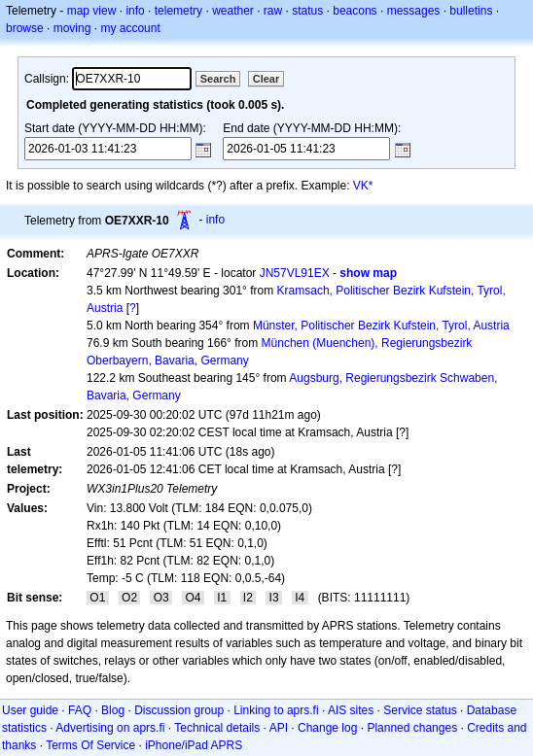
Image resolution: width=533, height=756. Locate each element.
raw (273, 11)
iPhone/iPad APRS (194, 745)
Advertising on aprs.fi (110, 728)
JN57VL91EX (295, 273)
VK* (363, 186)
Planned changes (412, 728)
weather (233, 11)
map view (92, 11)
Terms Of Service (90, 745)
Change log (327, 728)
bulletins (471, 11)
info (135, 11)
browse (25, 28)
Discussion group (179, 710)
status (307, 11)
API (279, 728)
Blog (113, 710)
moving (72, 28)
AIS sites (351, 710)
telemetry (178, 11)
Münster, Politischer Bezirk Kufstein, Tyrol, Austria (381, 326)
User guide (30, 710)
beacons (355, 11)
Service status (420, 710)
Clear (266, 79)
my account (130, 28)
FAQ (80, 710)
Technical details (217, 728)
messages (414, 11)
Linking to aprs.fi (276, 710)
